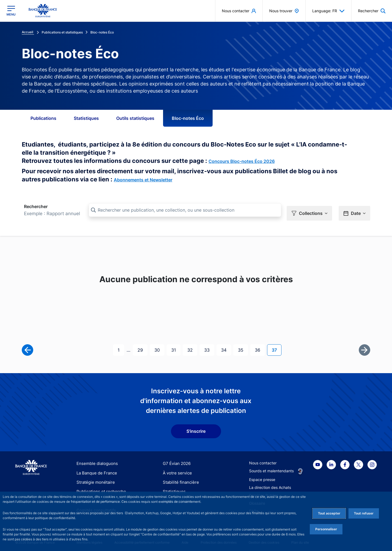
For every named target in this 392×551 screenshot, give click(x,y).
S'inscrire (196, 428)
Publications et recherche (99, 489)
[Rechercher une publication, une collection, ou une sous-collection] (185, 210)
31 (176, 347)
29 (142, 347)
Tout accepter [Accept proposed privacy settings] (329, 513)
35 (243, 347)
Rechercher (36, 206)
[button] (309, 210)
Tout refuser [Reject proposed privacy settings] (364, 513)
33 (209, 347)
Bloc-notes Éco (188, 118)
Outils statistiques (135, 118)
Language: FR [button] (328, 11)
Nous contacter (263, 460)
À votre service (176, 470)
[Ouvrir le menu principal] (11, 11)
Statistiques (86, 118)
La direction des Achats (270, 485)
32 (192, 347)
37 (276, 347)
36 (260, 347)
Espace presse (262, 477)
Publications (43, 118)
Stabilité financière (179, 479)
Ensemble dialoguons (95, 461)
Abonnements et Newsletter (143, 180)
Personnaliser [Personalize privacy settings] (326, 529)
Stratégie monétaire (94, 479)
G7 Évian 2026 (176, 461)
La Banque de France (96, 470)
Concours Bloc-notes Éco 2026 (242, 161)
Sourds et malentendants (271, 468)
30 (159, 347)
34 (226, 347)
